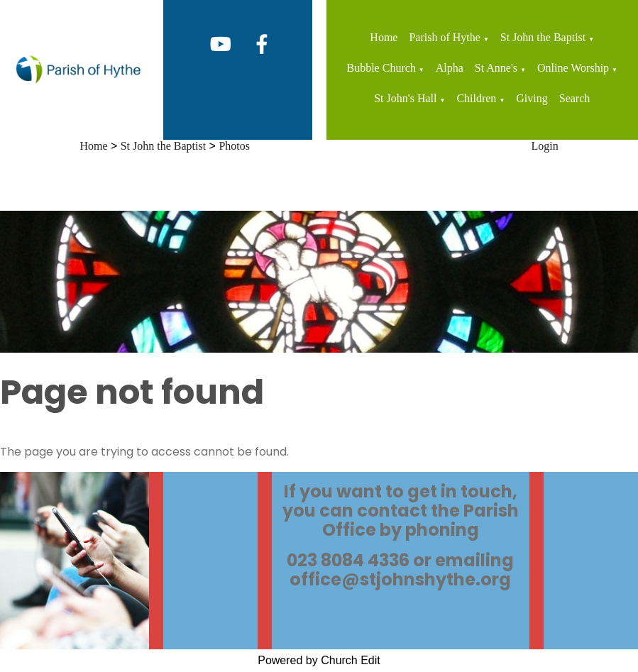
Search (575, 98)
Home (384, 37)
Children (476, 98)
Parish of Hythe (444, 37)
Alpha (450, 68)
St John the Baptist (543, 37)
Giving (532, 98)
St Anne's (496, 68)
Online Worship (573, 68)
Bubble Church (381, 68)
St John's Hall (405, 98)
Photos (234, 146)
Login (544, 146)
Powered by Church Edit (319, 660)
